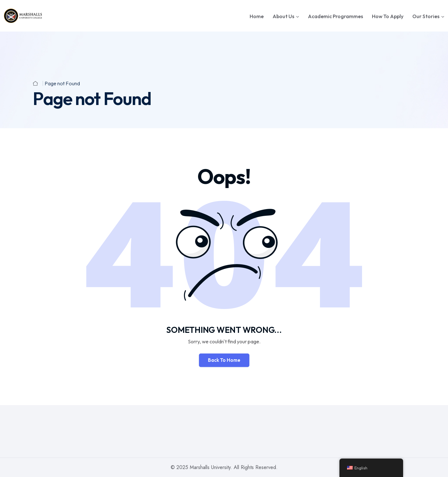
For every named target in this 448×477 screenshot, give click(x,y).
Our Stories (426, 16)
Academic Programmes (335, 16)
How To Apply (388, 16)
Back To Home (224, 360)
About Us (283, 16)
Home (257, 16)
